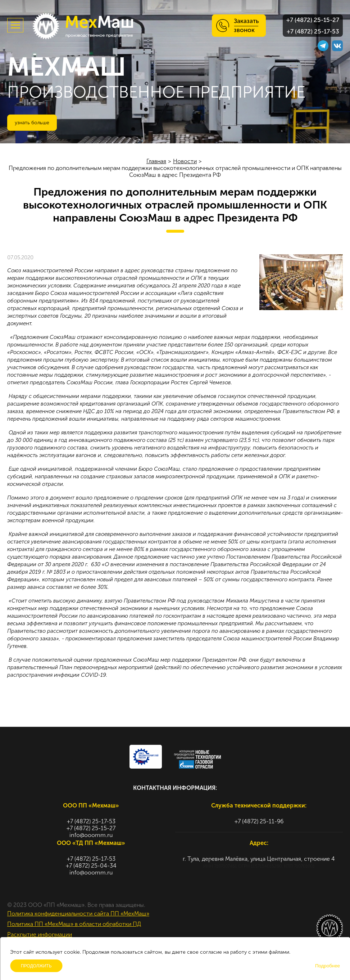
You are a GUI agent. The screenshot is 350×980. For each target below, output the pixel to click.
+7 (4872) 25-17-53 (313, 31)
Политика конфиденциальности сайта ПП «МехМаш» (78, 914)
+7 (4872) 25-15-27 (313, 20)
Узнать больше (32, 123)
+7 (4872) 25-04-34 (91, 866)
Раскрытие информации (40, 934)
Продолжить (36, 966)
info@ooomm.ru (91, 835)
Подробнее (328, 966)
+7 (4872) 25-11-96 (259, 821)
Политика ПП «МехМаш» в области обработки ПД (74, 924)
